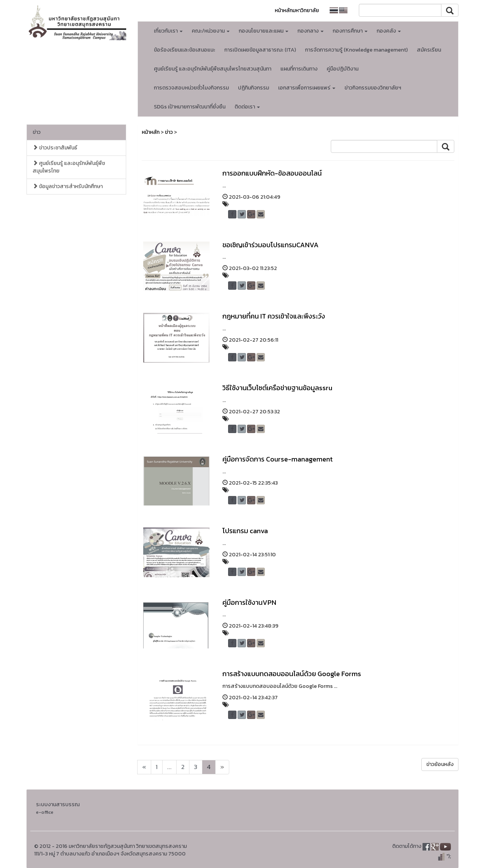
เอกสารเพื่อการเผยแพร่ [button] (307, 88)
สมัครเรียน (429, 50)
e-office (45, 812)
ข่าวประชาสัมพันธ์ (55, 148)
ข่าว (37, 132)
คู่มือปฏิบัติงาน (343, 69)
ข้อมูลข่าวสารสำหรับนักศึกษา (68, 186)
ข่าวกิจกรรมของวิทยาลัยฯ (373, 88)
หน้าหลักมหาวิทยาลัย (297, 10)
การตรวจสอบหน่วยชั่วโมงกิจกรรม (191, 88)
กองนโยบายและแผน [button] (264, 31)
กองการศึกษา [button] (350, 31)
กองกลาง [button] (311, 31)
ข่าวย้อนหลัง (440, 764)
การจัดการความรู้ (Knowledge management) (356, 50)
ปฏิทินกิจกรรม (253, 88)
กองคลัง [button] (389, 31)
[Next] (144, 767)
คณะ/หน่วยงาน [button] (211, 31)
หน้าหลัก (151, 132)
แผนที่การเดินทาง (299, 69)
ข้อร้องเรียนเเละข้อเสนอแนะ (185, 50)
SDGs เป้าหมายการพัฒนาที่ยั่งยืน (190, 107)
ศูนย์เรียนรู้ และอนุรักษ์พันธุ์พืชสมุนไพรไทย (69, 167)
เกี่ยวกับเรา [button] (168, 31)
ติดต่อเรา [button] (247, 107)
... (169, 767)
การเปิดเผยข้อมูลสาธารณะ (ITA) (260, 50)
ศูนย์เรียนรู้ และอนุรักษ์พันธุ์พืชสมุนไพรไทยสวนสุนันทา (213, 69)
